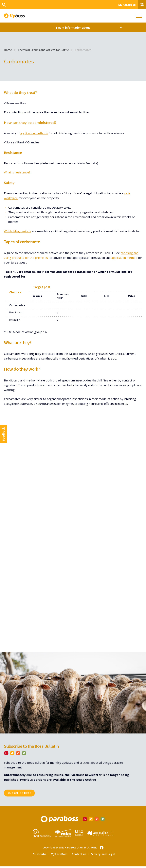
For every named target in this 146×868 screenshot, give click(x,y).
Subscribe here (19, 795)
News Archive (86, 781)
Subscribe (40, 856)
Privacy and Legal (103, 856)
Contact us (79, 856)
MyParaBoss (59, 856)
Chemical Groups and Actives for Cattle (43, 51)
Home (8, 51)
